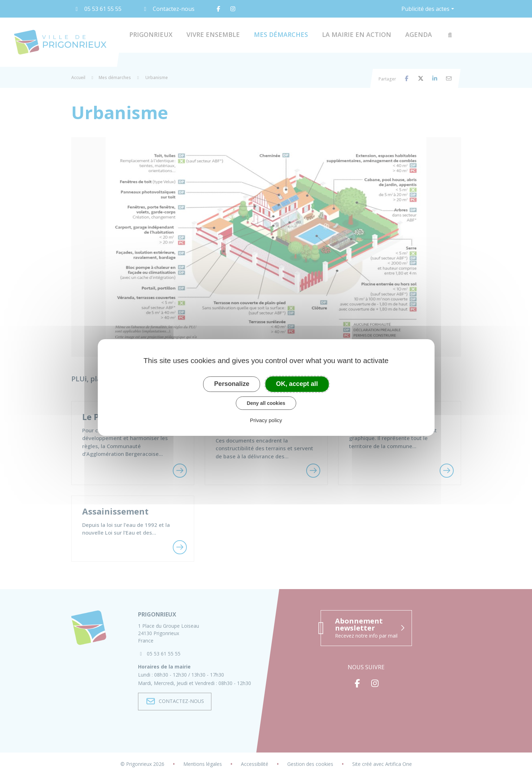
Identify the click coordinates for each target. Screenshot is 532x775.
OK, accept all (297, 384)
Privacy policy (266, 420)
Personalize (232, 384)
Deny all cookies (266, 403)
